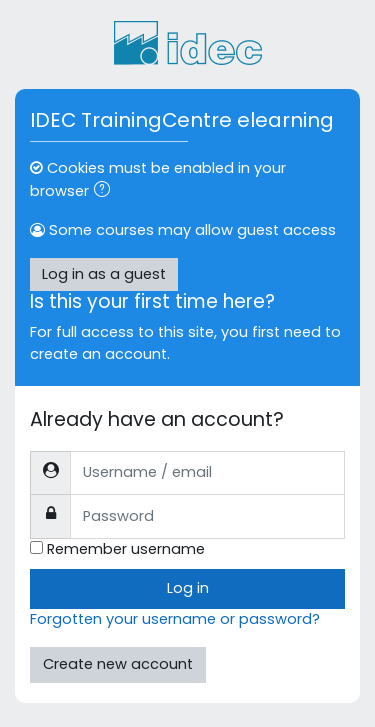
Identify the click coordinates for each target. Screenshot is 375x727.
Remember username (126, 549)
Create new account (118, 664)
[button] (106, 192)
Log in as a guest (104, 274)
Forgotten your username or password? (175, 619)
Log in (188, 588)
